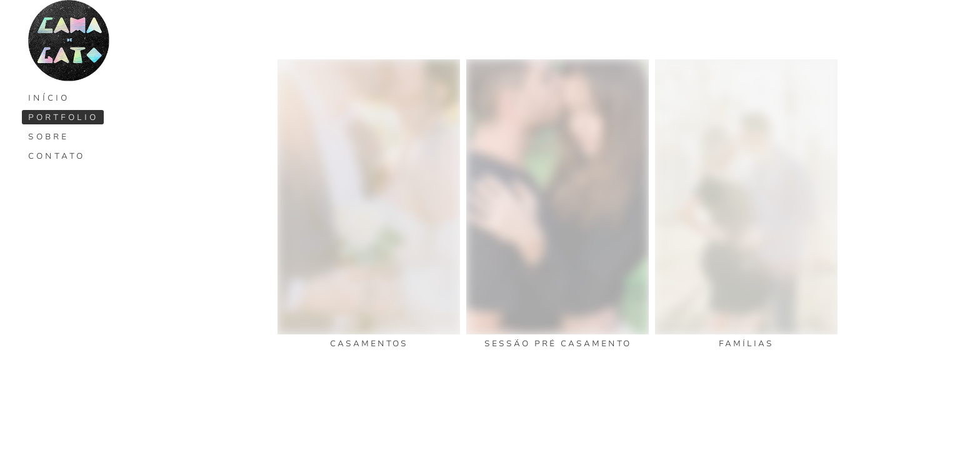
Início (49, 98)
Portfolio (63, 117)
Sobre (48, 137)
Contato (57, 156)
